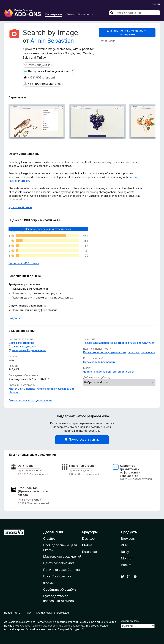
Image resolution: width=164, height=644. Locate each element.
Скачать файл (107, 41)
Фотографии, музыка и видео (56, 389)
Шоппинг (14, 392)
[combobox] (135, 13)
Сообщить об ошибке (60, 589)
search (130, 372)
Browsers (128, 539)
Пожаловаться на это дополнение (30, 400)
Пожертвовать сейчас (82, 439)
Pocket (126, 565)
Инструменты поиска (22, 389)
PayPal (13, 181)
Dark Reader (26, 466)
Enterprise (89, 552)
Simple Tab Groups (82, 466)
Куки (28, 613)
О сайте (49, 539)
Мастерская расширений (62, 557)
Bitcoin (25, 181)
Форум (48, 583)
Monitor (127, 558)
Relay (125, 552)
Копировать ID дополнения (27, 350)
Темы (70, 14)
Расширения (54, 14)
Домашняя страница (21, 343)
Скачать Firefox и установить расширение (127, 32)
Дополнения (53, 532)
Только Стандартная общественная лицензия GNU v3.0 (118, 343)
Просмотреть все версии (99, 362)
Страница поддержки (22, 346)
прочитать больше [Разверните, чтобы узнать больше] (20, 207)
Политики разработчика (61, 570)
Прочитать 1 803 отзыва (24, 263)
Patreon (133, 177)
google (88, 372)
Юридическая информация (53, 613)
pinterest (118, 372)
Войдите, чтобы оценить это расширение (49, 229)
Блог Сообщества (57, 576)
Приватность (12, 613)
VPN (124, 545)
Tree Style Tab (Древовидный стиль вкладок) (33, 491)
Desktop (88, 539)
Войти (156, 4)
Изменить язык (130, 621)
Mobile (87, 545)
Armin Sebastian (52, 41)
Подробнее (16, 318)
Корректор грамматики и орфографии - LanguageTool (130, 471)
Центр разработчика (59, 563)
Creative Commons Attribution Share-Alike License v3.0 (53, 626)
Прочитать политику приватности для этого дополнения (119, 352)
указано (49, 622)
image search (102, 372)
